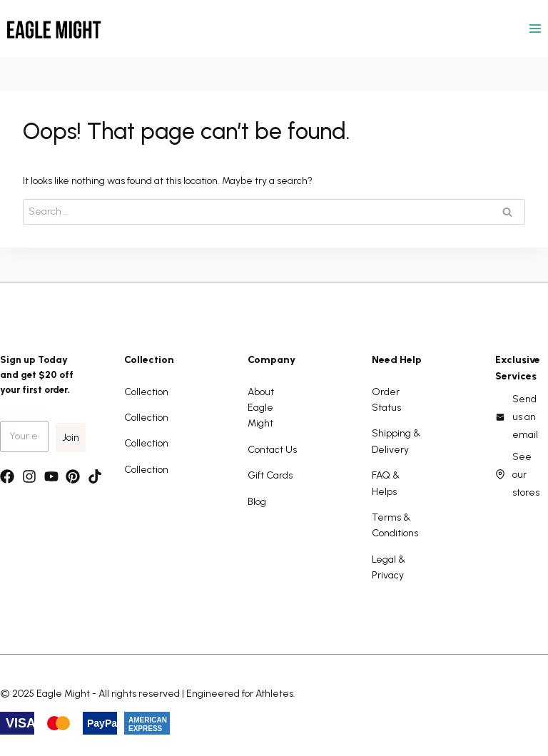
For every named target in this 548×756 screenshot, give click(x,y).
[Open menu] (535, 28)
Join (71, 438)
